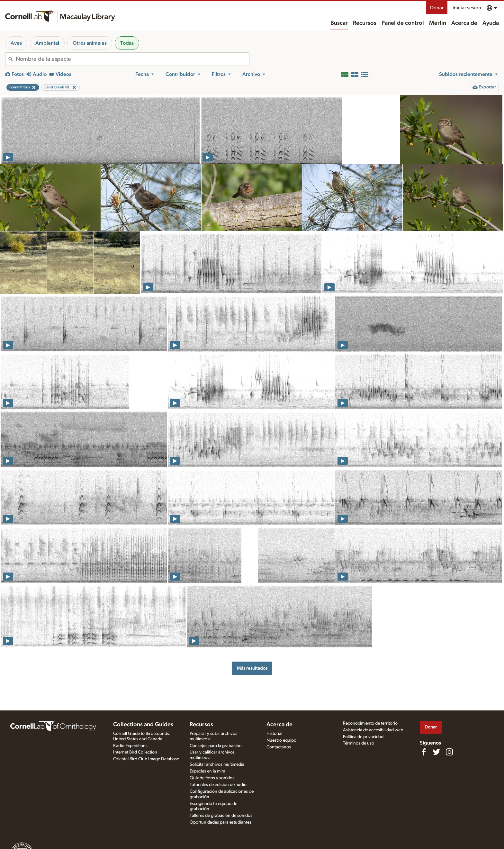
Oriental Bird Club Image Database (146, 759)
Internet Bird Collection (135, 752)
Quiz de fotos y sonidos (212, 778)
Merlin (438, 23)
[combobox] (132, 59)
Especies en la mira (207, 771)
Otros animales (90, 43)
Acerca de (464, 23)
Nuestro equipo (281, 740)
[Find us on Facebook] (424, 752)
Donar (437, 8)
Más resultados (252, 668)
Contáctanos (279, 747)
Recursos (365, 23)
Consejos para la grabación (216, 746)
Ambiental (47, 43)
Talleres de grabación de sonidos (221, 816)
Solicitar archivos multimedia (217, 764)
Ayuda (491, 23)
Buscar (339, 23)
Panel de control (403, 23)
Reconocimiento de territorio (370, 723)
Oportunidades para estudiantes (221, 822)
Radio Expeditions (130, 746)
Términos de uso (359, 743)
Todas (127, 43)
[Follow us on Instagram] (449, 752)
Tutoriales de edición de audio (218, 785)
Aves (16, 43)
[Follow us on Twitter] (437, 752)
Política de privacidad (363, 737)
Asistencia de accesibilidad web (373, 730)
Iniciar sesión (467, 8)
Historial (274, 734)
